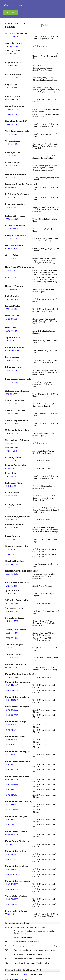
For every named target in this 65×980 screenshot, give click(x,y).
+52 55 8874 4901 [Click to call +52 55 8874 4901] (12, 414)
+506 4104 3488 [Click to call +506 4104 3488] (11, 134)
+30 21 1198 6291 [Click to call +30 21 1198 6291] (12, 258)
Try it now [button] (11, 12)
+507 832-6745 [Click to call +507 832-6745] (11, 469)
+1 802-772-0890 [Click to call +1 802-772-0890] (11, 859)
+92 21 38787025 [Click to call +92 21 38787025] (12, 461)
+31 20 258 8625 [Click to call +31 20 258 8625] (11, 433)
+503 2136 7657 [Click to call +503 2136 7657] (11, 197)
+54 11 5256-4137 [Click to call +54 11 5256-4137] (12, 36)
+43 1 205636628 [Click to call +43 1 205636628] (12, 54)
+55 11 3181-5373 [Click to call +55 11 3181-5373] (12, 78)
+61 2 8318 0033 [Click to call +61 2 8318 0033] (11, 46)
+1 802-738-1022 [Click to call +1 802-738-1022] (11, 904)
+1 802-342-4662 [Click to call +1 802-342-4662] (11, 854)
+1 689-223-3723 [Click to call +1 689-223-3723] (11, 835)
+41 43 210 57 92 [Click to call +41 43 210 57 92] (12, 621)
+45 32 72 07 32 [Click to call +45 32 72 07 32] (11, 178)
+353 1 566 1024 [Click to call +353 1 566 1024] (11, 309)
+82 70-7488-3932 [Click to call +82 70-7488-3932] (12, 351)
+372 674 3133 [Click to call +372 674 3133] (11, 207)
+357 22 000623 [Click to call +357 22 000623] (11, 156)
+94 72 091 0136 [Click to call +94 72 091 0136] (11, 603)
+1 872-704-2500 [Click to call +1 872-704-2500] (11, 730)
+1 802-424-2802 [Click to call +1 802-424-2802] (11, 889)
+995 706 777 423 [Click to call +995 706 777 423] (12, 239)
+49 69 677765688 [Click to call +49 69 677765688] (12, 249)
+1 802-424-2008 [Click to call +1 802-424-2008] (11, 884)
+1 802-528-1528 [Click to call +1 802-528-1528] (11, 874)
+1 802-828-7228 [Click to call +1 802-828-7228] (11, 790)
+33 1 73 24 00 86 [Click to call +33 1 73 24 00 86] (12, 229)
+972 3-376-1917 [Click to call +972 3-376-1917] (11, 319)
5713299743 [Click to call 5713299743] (10, 914)
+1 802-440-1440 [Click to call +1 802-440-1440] (11, 685)
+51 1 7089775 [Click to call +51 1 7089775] (11, 476)
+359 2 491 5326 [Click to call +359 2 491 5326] (11, 88)
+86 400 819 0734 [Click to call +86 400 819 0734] (12, 109)
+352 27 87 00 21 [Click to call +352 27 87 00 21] (12, 382)
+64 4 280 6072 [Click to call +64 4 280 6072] (11, 443)
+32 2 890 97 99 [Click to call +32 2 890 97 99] (11, 66)
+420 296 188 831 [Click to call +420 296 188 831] (12, 166)
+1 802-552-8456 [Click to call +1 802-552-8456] (11, 785)
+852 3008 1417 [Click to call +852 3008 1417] (11, 270)
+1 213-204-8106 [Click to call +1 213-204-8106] (11, 755)
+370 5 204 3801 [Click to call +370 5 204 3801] (11, 370)
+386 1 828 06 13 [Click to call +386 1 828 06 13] (12, 574)
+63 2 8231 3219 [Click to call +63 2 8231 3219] (11, 486)
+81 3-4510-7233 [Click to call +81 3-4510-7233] (11, 341)
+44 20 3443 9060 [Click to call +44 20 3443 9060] (12, 677)
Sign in (27, 974)
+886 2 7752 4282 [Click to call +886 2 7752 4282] (12, 638)
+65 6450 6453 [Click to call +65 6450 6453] (11, 554)
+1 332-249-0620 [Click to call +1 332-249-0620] (11, 805)
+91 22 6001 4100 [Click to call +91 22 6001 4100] (12, 299)
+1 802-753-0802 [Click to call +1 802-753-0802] (11, 690)
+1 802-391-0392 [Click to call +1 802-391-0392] (11, 710)
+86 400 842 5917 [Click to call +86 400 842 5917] (12, 114)
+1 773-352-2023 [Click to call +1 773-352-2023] (11, 725)
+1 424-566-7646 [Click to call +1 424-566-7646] (11, 700)
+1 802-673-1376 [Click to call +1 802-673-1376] (11, 825)
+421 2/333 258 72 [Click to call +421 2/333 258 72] (12, 564)
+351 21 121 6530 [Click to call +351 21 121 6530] (12, 508)
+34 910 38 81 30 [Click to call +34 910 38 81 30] (12, 594)
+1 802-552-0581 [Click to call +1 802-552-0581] (11, 779)
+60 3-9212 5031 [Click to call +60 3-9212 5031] (11, 394)
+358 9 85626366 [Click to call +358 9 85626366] (12, 219)
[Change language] (51, 25)
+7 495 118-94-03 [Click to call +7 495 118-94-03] (12, 539)
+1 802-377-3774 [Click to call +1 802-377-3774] (11, 765)
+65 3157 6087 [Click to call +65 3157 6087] (11, 549)
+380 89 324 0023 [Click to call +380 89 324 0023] (12, 668)
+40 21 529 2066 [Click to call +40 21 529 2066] (11, 527)
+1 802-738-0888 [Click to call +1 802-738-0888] (11, 899)
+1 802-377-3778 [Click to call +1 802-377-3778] (11, 770)
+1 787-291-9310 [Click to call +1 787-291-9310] (11, 520)
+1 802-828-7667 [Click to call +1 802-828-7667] (11, 795)
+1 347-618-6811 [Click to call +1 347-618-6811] (11, 810)
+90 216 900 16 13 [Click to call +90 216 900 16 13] (12, 658)
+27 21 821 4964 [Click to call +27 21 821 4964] (11, 586)
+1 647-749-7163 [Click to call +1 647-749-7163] (11, 100)
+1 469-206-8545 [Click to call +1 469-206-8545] (11, 740)
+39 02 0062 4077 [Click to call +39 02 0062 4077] (12, 331)
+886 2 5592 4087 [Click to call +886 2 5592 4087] (12, 633)
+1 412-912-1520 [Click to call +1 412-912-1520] (11, 844)
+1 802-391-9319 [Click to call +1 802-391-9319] (11, 715)
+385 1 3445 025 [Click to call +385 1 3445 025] (11, 144)
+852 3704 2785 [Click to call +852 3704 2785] (11, 278)
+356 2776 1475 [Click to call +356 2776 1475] (11, 404)
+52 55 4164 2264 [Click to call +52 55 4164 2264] (12, 424)
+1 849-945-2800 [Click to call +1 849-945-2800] (11, 188)
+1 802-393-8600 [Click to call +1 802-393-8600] (11, 869)
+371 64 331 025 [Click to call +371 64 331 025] (11, 360)
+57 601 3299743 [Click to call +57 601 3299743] (12, 124)
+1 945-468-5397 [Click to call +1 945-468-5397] (11, 745)
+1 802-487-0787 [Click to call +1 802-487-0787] (11, 820)
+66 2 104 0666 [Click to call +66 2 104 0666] (11, 648)
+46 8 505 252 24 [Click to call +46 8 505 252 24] (12, 611)
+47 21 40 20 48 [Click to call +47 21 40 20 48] (11, 451)
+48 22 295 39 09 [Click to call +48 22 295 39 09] (12, 496)
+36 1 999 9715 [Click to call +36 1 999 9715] (11, 289)
